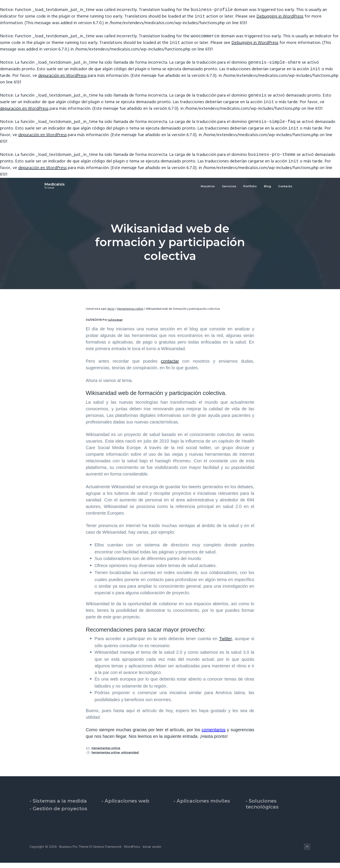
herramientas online (106, 758)
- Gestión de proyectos (58, 814)
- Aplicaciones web (125, 806)
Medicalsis (40, 191)
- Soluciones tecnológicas (262, 809)
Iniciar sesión (152, 852)
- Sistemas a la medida (58, 806)
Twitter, (226, 644)
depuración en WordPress (62, 78)
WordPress (132, 852)
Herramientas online (106, 753)
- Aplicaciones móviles (202, 806)
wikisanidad (130, 758)
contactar (170, 366)
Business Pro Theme (74, 852)
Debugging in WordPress (280, 17)
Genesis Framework (107, 852)
